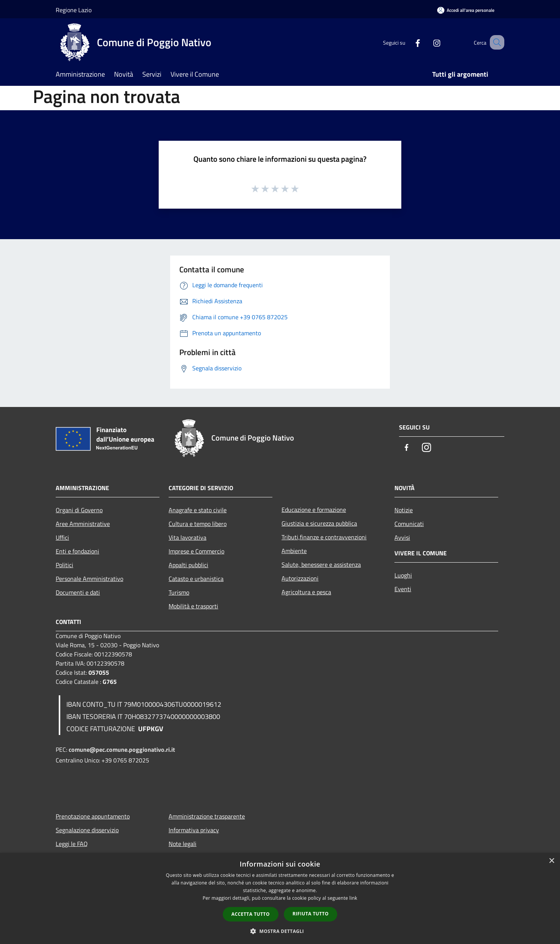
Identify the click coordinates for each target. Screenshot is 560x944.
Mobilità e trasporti (193, 606)
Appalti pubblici (188, 565)
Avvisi (402, 537)
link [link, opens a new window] (353, 898)
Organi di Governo (79, 510)
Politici (64, 565)
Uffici (62, 537)
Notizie (404, 510)
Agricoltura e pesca (306, 592)
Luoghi (403, 575)
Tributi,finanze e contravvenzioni (324, 537)
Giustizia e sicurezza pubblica (319, 523)
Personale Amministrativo (89, 579)
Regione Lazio (74, 10)
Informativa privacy (194, 830)
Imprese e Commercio (196, 551)
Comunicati (409, 524)
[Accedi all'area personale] (466, 10)
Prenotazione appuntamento (93, 816)
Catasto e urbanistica (196, 579)
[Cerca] (495, 42)
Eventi (403, 589)
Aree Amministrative (83, 524)
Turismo (179, 592)
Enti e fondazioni (77, 551)
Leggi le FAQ (72, 844)
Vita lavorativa (187, 537)
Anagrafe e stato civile (198, 510)
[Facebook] (408, 42)
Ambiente (294, 551)
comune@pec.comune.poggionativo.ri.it (122, 749)
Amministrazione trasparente (207, 816)
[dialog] (280, 898)
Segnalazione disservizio (87, 830)
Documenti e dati (78, 592)
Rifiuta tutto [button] (311, 914)
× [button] (551, 861)
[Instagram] (427, 42)
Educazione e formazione (314, 510)
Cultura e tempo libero (198, 524)
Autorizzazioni (300, 578)
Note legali (183, 844)
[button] (280, 931)
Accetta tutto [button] (251, 914)
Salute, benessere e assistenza (321, 564)
